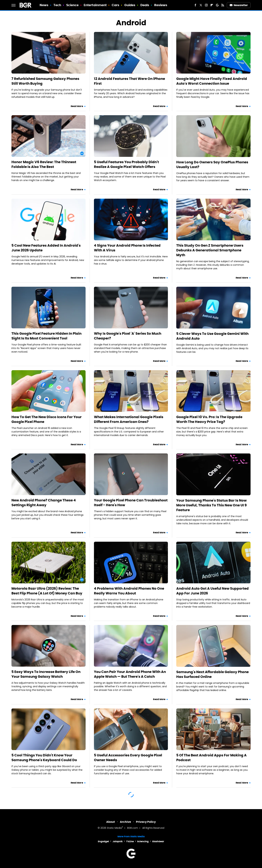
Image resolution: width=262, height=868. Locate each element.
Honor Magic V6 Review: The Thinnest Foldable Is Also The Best (44, 164)
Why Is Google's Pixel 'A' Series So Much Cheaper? (128, 336)
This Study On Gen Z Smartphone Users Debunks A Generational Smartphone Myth (210, 250)
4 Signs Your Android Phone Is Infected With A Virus (127, 248)
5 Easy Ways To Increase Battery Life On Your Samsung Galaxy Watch (46, 674)
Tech (57, 5)
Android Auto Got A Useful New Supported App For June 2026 (212, 591)
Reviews (161, 5)
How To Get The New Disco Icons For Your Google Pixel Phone (47, 419)
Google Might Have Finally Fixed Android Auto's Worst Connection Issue (212, 81)
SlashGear (158, 841)
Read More (77, 106)
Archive (125, 822)
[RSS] (223, 5)
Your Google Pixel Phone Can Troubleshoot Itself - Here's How (131, 503)
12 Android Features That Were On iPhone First (129, 81)
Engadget (103, 841)
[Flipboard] (212, 5)
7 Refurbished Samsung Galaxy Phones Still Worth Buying (45, 81)
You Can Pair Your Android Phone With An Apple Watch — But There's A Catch (130, 674)
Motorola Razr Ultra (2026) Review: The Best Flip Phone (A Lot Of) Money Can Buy (47, 591)
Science (73, 5)
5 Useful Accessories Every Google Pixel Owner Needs (128, 758)
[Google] (217, 5)
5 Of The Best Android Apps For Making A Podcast (211, 758)
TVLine (130, 841)
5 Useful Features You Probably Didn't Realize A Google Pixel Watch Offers (126, 164)
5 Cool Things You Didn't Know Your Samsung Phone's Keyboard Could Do (44, 758)
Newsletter (239, 5)
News (44, 5)
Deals (145, 5)
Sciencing (143, 841)
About (111, 822)
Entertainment (95, 5)
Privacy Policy (146, 822)
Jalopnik (118, 841)
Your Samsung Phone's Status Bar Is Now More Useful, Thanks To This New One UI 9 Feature (211, 505)
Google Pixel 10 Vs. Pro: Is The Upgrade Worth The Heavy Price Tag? (209, 419)
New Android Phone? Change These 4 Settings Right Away (44, 503)
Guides (130, 5)
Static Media (114, 828)
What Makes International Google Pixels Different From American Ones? (129, 419)
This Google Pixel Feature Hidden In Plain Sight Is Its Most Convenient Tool (46, 336)
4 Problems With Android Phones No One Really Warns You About (129, 591)
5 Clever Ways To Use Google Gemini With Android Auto (212, 336)
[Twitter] (201, 5)
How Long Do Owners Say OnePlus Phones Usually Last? (212, 165)
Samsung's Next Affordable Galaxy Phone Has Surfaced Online (212, 674)
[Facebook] (195, 5)
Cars (115, 5)
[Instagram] (206, 5)
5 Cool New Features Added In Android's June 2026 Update (46, 248)
